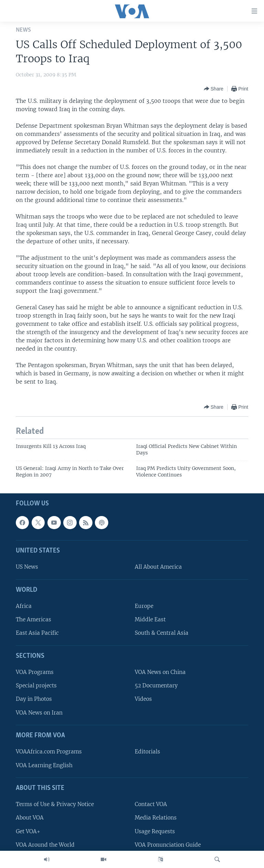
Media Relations (156, 818)
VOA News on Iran (39, 713)
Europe (144, 606)
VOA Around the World (45, 845)
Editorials (147, 752)
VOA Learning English (44, 765)
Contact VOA (151, 805)
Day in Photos (34, 699)
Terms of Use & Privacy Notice (55, 805)
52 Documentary (156, 686)
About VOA (30, 818)
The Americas (34, 620)
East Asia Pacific (37, 633)
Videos (143, 699)
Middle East (150, 620)
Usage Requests (155, 831)
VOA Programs (35, 672)
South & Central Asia (162, 633)
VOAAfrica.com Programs (49, 752)
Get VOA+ (28, 831)
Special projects (36, 686)
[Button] (214, 89)
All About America (158, 567)
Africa (24, 606)
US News (27, 567)
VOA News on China (160, 672)
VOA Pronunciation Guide (168, 845)
